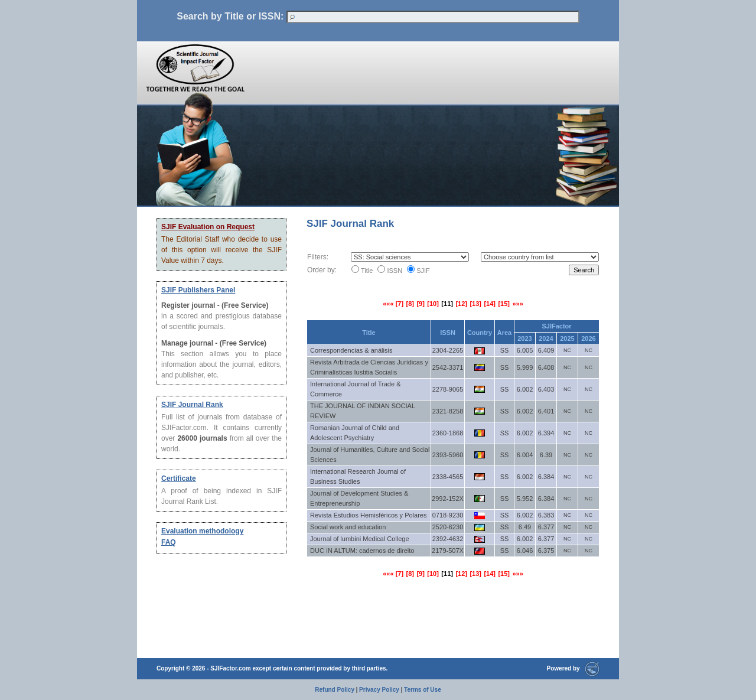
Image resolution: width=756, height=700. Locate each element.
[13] (475, 304)
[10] (433, 304)
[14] (490, 304)
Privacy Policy (379, 690)
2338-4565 (448, 477)
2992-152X (448, 499)
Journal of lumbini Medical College (360, 539)
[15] (504, 304)
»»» (517, 304)
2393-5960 (448, 455)
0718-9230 (448, 515)
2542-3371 (448, 367)
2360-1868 (448, 433)
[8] (410, 304)
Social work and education (348, 527)
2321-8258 (448, 411)
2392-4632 (448, 539)
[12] (461, 304)
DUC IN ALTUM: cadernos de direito (362, 551)
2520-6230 (448, 527)
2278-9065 (448, 389)
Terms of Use (423, 690)
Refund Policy (335, 690)
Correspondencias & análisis (351, 350)
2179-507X (448, 551)
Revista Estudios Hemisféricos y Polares (368, 515)
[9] (420, 304)
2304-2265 (448, 350)
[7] (400, 304)
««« (389, 304)
